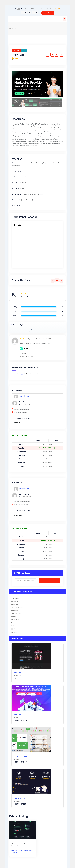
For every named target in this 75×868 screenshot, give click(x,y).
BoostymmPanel (20, 756)
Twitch (14, 626)
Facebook (15, 598)
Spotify (14, 617)
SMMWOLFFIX (20, 798)
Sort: (13, 330)
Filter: (33, 330)
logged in (23, 374)
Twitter (14, 629)
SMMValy (18, 714)
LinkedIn (15, 604)
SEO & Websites (17, 607)
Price (14, 311)
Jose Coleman (24, 396)
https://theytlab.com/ (21, 412)
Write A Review (48, 13)
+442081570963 (26, 404)
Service (15, 316)
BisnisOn (17, 673)
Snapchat (15, 610)
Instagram (15, 601)
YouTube (16, 50)
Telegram (15, 620)
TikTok (14, 623)
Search (50, 581)
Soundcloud (16, 614)
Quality (14, 307)
